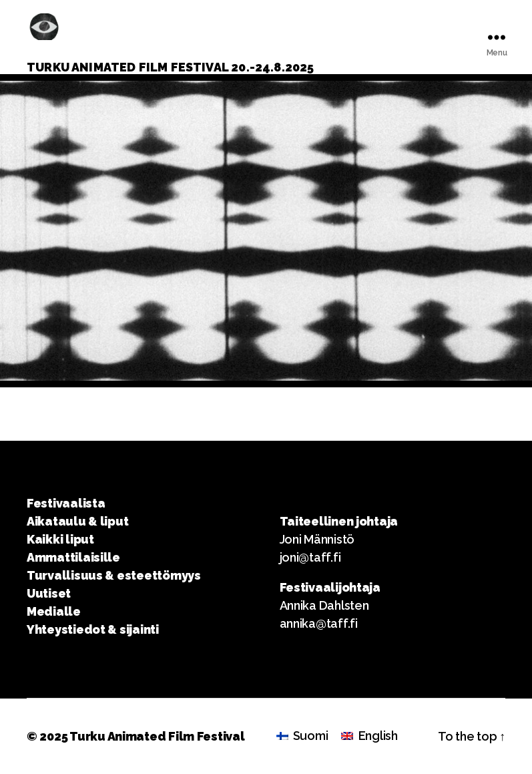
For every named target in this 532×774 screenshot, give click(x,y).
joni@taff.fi (310, 557)
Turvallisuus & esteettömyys (114, 575)
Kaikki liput (60, 539)
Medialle (54, 611)
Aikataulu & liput (77, 521)
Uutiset (49, 593)
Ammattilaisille (73, 557)
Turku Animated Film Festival (157, 736)
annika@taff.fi (319, 623)
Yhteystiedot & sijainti (93, 629)
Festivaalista (66, 503)
